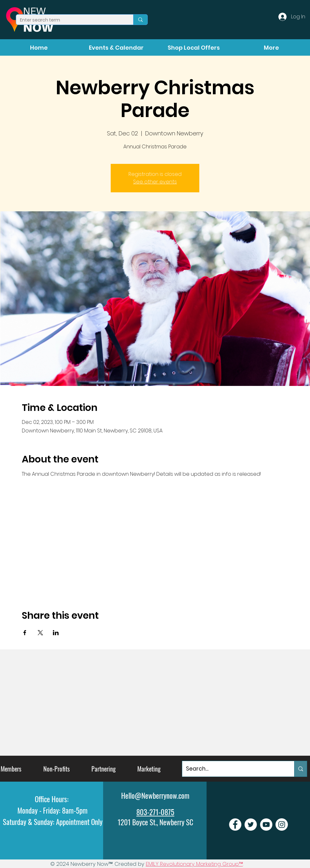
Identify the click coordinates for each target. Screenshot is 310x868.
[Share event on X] (40, 633)
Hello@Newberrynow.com (155, 796)
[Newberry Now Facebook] (235, 825)
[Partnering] (104, 769)
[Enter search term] (70, 20)
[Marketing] (149, 769)
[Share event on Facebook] (25, 633)
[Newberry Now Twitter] (251, 825)
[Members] (11, 769)
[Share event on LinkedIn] (56, 633)
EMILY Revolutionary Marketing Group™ (194, 864)
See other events (155, 182)
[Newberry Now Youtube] (266, 825)
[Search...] (233, 769)
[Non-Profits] (56, 769)
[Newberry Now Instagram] (282, 825)
